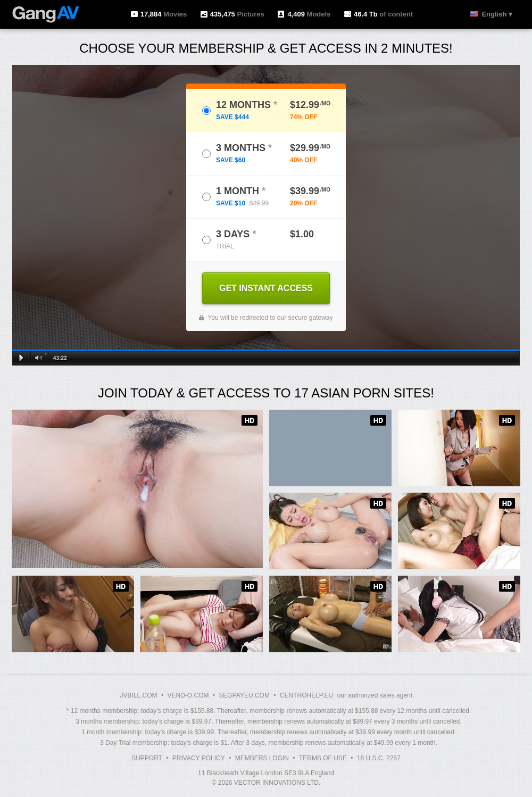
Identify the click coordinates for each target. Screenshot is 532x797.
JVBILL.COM (139, 695)
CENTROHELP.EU (306, 695)
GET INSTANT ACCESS (266, 288)
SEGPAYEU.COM (244, 695)
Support (147, 758)
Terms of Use (323, 758)
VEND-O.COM (188, 695)
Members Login (262, 758)
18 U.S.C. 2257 (379, 758)
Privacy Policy (199, 758)
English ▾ (497, 14)
